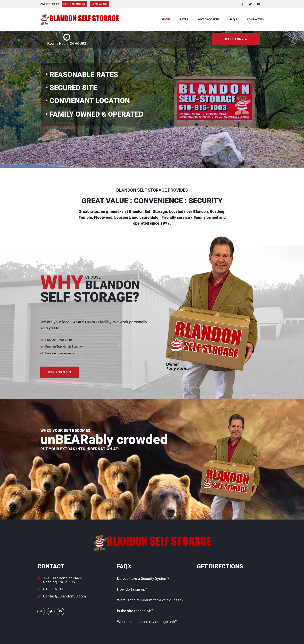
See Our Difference (60, 372)
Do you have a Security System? (143, 579)
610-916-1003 (55, 589)
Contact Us (255, 19)
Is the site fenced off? (135, 611)
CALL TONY (236, 39)
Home (166, 19)
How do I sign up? (132, 589)
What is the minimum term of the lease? (150, 600)
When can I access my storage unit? (147, 622)
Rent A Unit (99, 4)
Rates (184, 19)
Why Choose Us (209, 19)
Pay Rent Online (75, 4)
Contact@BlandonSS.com (65, 596)
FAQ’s (233, 19)
